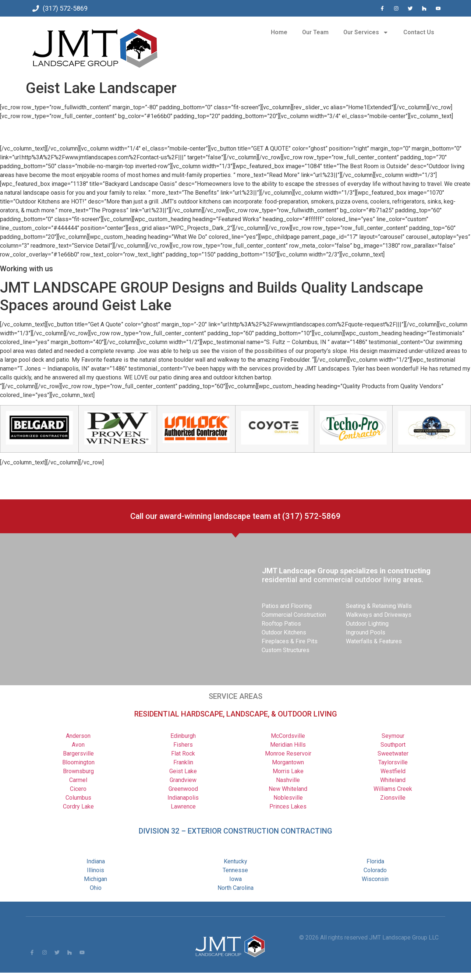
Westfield (393, 771)
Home (279, 32)
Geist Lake (183, 771)
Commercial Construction (294, 615)
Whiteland (393, 780)
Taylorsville (393, 762)
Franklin (183, 762)
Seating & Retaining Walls (379, 606)
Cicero (78, 789)
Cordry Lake (78, 806)
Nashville (288, 780)
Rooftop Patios (281, 624)
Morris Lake (288, 771)
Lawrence (183, 806)
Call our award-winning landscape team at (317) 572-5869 (235, 516)
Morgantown (288, 762)
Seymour (393, 736)
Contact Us (419, 32)
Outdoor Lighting (367, 624)
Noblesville (288, 798)
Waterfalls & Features (374, 641)
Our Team (315, 32)
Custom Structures (286, 650)
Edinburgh (183, 736)
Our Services (366, 32)
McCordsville (288, 736)
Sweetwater (393, 753)
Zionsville (393, 798)
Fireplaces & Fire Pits (290, 641)
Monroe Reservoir (288, 753)
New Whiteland (288, 789)
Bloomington (78, 762)
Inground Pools (366, 632)
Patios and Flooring (287, 606)
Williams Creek (393, 789)
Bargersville (78, 753)
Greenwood (183, 789)
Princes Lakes (288, 806)
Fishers (183, 745)
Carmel (78, 780)
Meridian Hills (288, 745)
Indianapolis (183, 798)
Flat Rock (183, 753)
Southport (393, 745)
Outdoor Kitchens (284, 632)
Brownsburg (78, 771)
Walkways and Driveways (379, 615)
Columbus (78, 798)
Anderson (78, 736)
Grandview (183, 780)
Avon (78, 745)
